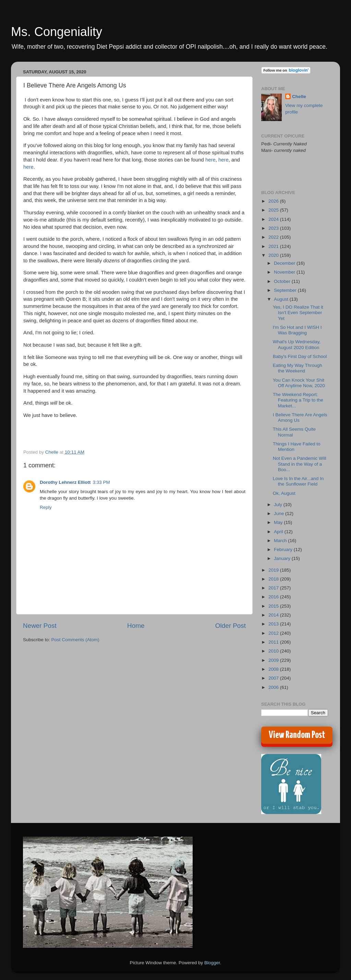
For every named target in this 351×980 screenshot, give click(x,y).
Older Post (231, 626)
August (282, 299)
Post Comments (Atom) (75, 640)
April (279, 532)
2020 (274, 255)
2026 (274, 201)
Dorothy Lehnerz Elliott (65, 482)
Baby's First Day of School (300, 356)
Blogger (212, 963)
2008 (274, 669)
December (285, 263)
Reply (46, 507)
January (283, 558)
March (281, 541)
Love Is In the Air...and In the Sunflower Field (298, 481)
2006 (274, 687)
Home (136, 626)
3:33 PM (101, 482)
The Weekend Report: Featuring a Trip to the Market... (298, 400)
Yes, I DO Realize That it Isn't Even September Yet (298, 313)
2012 (274, 633)
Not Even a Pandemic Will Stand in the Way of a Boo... (300, 464)
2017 (274, 588)
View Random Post (297, 735)
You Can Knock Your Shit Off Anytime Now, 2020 (299, 383)
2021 (274, 246)
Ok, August (284, 493)
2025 (274, 210)
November (285, 272)
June (280, 513)
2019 (274, 570)
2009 (274, 660)
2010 (274, 651)
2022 (274, 237)
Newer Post (40, 626)
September (286, 290)
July (279, 505)
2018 (274, 579)
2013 (274, 624)
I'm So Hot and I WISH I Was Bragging (297, 330)
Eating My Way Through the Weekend (298, 368)
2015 (274, 606)
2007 (274, 678)
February (284, 549)
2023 (274, 228)
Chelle (299, 97)
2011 (274, 642)
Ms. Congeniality (57, 32)
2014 (274, 615)
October (283, 281)
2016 (274, 597)
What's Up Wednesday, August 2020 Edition (297, 344)
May (279, 522)
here (210, 160)
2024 (274, 219)
